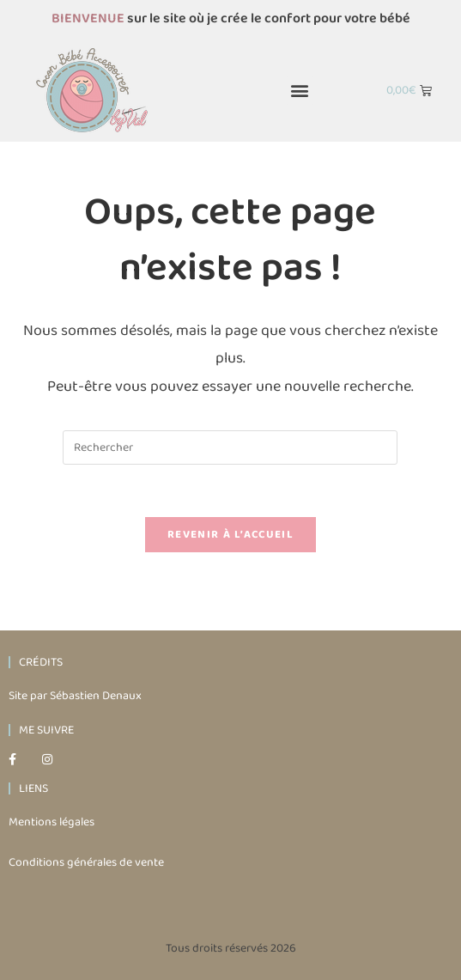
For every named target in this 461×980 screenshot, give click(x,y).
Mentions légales (52, 822)
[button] (300, 91)
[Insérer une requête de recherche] (230, 447)
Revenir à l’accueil (230, 535)
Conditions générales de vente (86, 862)
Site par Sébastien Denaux (75, 696)
